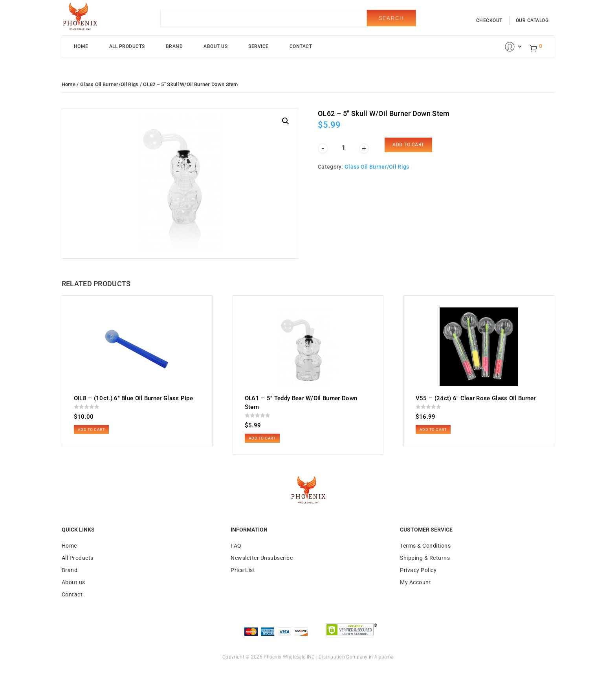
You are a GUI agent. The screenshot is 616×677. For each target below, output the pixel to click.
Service (258, 46)
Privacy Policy (418, 570)
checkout (489, 20)
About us (73, 582)
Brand (174, 46)
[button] (286, 121)
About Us (215, 46)
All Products (127, 46)
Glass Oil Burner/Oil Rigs (109, 84)
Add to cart (408, 145)
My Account (415, 582)
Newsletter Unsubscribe (262, 558)
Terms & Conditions (425, 546)
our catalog (532, 20)
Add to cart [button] (92, 430)
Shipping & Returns (425, 558)
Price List (243, 570)
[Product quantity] (343, 148)
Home (81, 46)
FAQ (236, 546)
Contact (301, 46)
